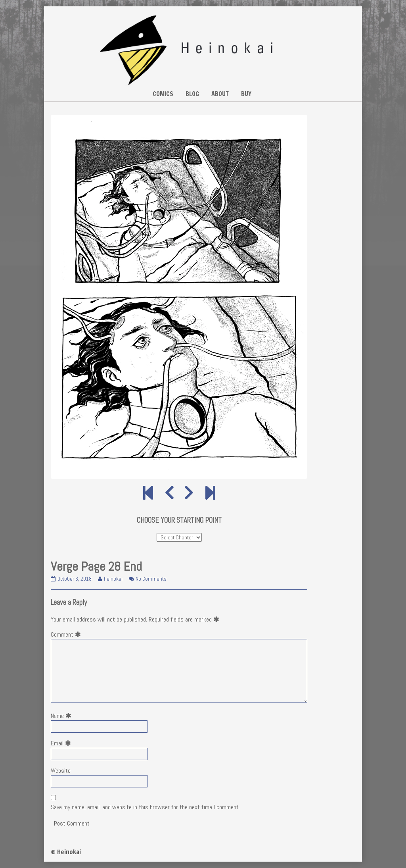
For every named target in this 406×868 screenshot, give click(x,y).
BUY (246, 94)
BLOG (192, 94)
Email (62, 743)
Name (63, 716)
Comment (67, 634)
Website (61, 771)
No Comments (151, 579)
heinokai (113, 579)
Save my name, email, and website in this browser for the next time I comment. (145, 807)
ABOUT (220, 94)
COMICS (163, 94)
